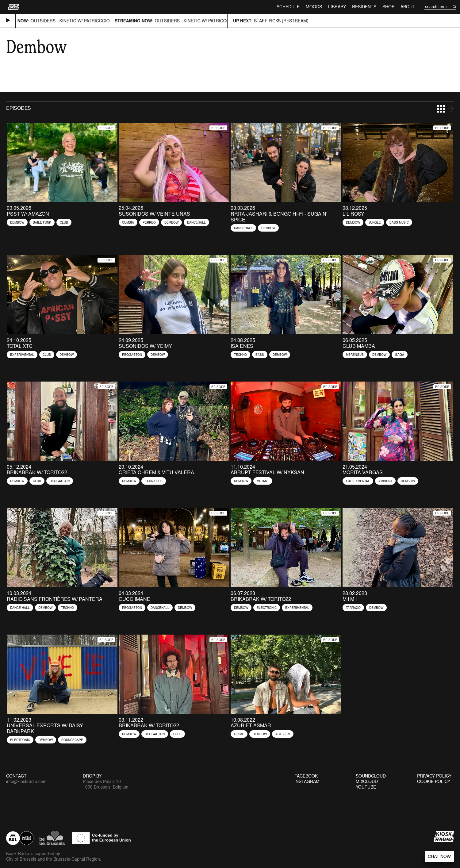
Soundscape (72, 740)
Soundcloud (371, 776)
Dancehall (196, 222)
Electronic (267, 608)
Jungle (375, 222)
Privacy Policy (434, 776)
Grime (239, 734)
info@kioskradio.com (26, 781)
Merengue (355, 355)
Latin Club (154, 481)
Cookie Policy (434, 782)
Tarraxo (353, 608)
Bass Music (399, 222)
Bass (260, 355)
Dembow (17, 222)
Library (337, 7)
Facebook (306, 776)
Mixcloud (367, 782)
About (408, 7)
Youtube (366, 787)
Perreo (149, 222)
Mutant (263, 481)
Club (64, 222)
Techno (240, 355)
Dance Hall (20, 608)
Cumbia (128, 222)
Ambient (385, 481)
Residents (364, 7)
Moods (314, 7)
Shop (388, 7)
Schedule (288, 7)
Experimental (22, 355)
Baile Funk (42, 222)
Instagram (307, 782)
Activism (283, 734)
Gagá (400, 355)
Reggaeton (132, 355)
